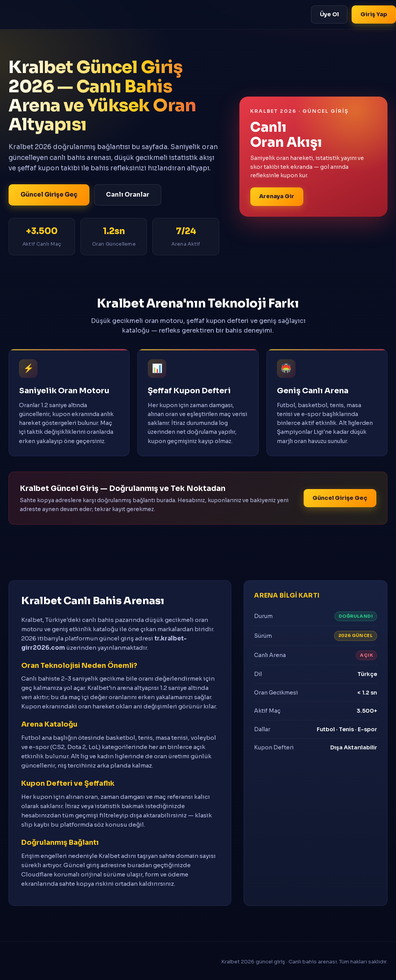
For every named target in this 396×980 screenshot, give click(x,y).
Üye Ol (329, 14)
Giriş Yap (374, 14)
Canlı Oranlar (128, 194)
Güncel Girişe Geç (49, 194)
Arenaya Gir (277, 196)
